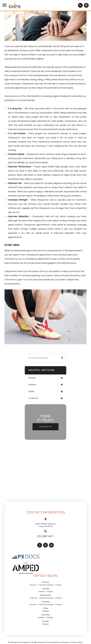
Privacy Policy (76, 642)
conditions (33, 398)
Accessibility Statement (59, 642)
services (32, 385)
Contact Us (45, 427)
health (31, 391)
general (32, 378)
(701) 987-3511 (45, 536)
